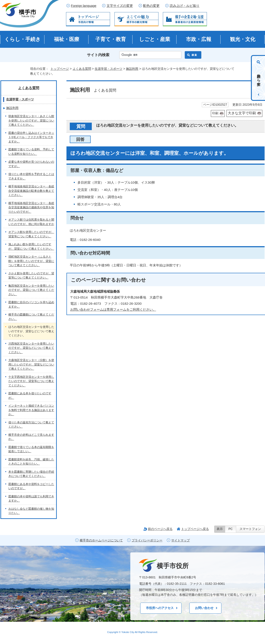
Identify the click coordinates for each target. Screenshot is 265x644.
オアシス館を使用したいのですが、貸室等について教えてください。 (31, 234)
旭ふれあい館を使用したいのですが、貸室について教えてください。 (31, 246)
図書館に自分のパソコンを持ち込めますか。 (31, 304)
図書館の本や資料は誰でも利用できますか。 (31, 499)
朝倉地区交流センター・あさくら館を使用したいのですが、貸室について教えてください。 (31, 120)
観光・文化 (243, 39)
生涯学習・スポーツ (109, 69)
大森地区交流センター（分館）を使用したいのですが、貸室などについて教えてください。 (31, 364)
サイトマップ (180, 540)
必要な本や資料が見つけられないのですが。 (31, 164)
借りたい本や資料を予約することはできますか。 (31, 176)
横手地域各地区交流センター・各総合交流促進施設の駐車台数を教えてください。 (31, 191)
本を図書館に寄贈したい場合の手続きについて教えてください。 (31, 474)
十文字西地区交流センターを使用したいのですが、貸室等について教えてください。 (31, 381)
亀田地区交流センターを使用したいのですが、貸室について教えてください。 (31, 290)
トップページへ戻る (195, 529)
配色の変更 (151, 6)
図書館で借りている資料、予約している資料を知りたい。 (31, 152)
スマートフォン (250, 529)
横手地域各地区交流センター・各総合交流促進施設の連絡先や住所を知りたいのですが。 (31, 207)
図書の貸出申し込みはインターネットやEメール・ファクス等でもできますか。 (31, 137)
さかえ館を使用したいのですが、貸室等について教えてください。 (31, 276)
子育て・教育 (111, 39)
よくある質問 (82, 69)
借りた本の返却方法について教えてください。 (31, 425)
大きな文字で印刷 (242, 113)
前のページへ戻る (160, 529)
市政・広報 (199, 39)
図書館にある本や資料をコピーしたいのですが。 (31, 486)
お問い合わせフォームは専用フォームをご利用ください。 (113, 309)
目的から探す (259, 78)
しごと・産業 (155, 39)
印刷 (215, 113)
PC (231, 529)
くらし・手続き (23, 39)
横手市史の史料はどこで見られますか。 (31, 437)
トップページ (60, 69)
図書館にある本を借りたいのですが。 (30, 396)
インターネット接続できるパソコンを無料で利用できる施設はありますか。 (31, 410)
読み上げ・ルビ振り (185, 6)
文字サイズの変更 (120, 6)
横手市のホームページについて (101, 540)
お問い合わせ (204, 608)
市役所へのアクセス (160, 608)
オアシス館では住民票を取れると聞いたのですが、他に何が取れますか (31, 222)
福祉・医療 (67, 39)
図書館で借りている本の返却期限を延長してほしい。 (31, 449)
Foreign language (84, 6)
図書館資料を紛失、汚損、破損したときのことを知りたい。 (31, 462)
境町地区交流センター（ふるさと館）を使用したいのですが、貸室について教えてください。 (31, 261)
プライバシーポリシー (147, 540)
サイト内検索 (98, 55)
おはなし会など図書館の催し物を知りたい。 (31, 511)
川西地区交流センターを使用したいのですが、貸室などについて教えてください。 (31, 348)
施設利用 (132, 69)
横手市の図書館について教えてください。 (31, 317)
